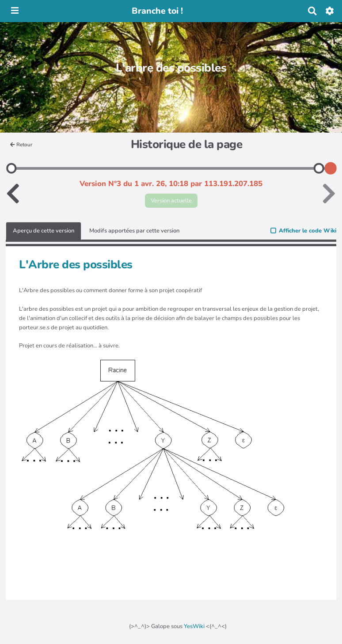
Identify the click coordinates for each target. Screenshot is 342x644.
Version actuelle (171, 201)
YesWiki (194, 626)
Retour (21, 145)
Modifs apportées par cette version (134, 231)
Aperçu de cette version (44, 231)
